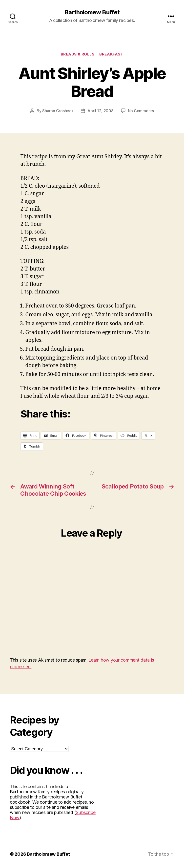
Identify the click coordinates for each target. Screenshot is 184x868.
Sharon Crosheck (58, 111)
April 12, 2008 (100, 111)
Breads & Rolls (78, 54)
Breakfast (111, 54)
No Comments (141, 111)
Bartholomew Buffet (92, 12)
